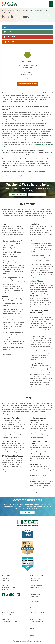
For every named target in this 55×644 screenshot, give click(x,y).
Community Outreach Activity (9, 622)
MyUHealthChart (6, 590)
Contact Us (33, 633)
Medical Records (34, 597)
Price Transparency (35, 599)
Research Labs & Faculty (8, 612)
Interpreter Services (35, 590)
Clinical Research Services (8, 615)
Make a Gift (5, 585)
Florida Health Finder (35, 601)
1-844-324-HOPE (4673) (27, 75)
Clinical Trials (9, 37)
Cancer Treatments (35, 578)
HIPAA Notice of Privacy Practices (36, 640)
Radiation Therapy (37, 281)
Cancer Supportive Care (36, 581)
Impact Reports (34, 617)
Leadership (33, 624)
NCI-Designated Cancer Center (38, 610)
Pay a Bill (4, 583)
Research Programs (7, 610)
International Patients (35, 594)
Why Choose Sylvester (36, 608)
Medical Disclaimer (9, 640)
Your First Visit (34, 583)
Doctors (8, 27)
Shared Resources (6, 617)
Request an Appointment (37, 195)
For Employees (47, 640)
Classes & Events (10, 42)
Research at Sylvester (7, 608)
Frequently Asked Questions (37, 585)
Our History (33, 615)
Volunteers (33, 629)
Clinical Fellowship (6, 619)
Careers (32, 626)
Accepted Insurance (27, 512)
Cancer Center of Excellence (37, 612)
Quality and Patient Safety (37, 622)
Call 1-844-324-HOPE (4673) (18, 195)
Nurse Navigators (34, 588)
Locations (8, 32)
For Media (33, 631)
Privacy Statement (24, 640)
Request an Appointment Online (27, 84)
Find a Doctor (5, 581)
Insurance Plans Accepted (8, 588)
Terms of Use (17, 640)
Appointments (5, 578)
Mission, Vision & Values (36, 619)
